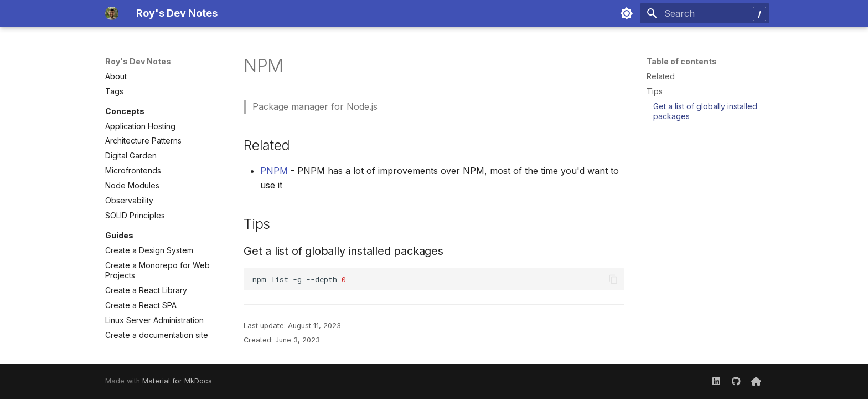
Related (661, 76)
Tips (655, 91)
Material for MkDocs (177, 381)
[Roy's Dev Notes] (112, 13)
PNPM (274, 171)
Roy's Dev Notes (138, 61)
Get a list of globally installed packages (705, 111)
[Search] (705, 13)
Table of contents (682, 61)
